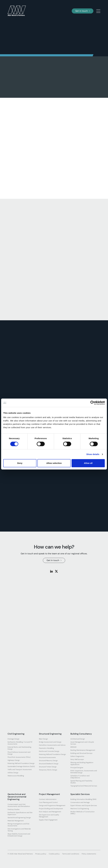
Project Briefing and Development (51, 809)
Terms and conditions (71, 854)
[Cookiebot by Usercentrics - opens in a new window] (92, 403)
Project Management (49, 794)
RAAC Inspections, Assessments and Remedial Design (84, 772)
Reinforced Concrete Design (49, 751)
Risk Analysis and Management (50, 812)
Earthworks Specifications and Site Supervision (20, 813)
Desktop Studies (14, 809)
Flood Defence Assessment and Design (19, 753)
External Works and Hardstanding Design (19, 748)
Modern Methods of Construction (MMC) (82, 813)
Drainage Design (13, 739)
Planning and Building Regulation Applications (82, 763)
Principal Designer (77, 768)
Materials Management (16, 821)
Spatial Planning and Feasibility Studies (81, 782)
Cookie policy (54, 854)
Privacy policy (41, 854)
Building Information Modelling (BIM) (83, 799)
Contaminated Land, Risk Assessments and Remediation (19, 805)
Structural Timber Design (48, 767)
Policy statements (89, 854)
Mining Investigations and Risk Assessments (18, 825)
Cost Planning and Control (48, 802)
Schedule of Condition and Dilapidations (80, 777)
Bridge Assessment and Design (50, 742)
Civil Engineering (16, 734)
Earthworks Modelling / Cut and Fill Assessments (20, 743)
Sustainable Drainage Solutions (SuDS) (21, 766)
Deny (20, 463)
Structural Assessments (47, 757)
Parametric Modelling (46, 748)
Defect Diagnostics (77, 756)
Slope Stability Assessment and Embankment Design (19, 835)
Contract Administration (48, 799)
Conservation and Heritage (80, 802)
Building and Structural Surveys (81, 753)
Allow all (88, 463)
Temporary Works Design (48, 770)
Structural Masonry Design (48, 761)
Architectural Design (78, 739)
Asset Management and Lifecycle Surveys (82, 743)
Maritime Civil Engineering (80, 809)
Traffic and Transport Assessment (20, 770)
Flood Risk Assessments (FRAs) (19, 757)
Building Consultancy (81, 734)
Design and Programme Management (52, 805)
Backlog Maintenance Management (83, 750)
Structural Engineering (50, 734)
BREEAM (73, 747)
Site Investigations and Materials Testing (19, 830)
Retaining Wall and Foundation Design (21, 763)
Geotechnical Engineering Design (19, 818)
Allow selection (54, 463)
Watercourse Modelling (16, 776)
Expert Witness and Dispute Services (84, 805)
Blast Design (43, 739)
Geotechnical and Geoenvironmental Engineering (17, 797)
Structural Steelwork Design (49, 764)
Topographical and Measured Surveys (84, 786)
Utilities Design (13, 773)
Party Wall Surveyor (77, 759)
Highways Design (14, 760)
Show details (93, 454)
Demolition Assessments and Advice (52, 745)
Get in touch (83, 11)
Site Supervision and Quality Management (49, 816)
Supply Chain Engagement (48, 820)
